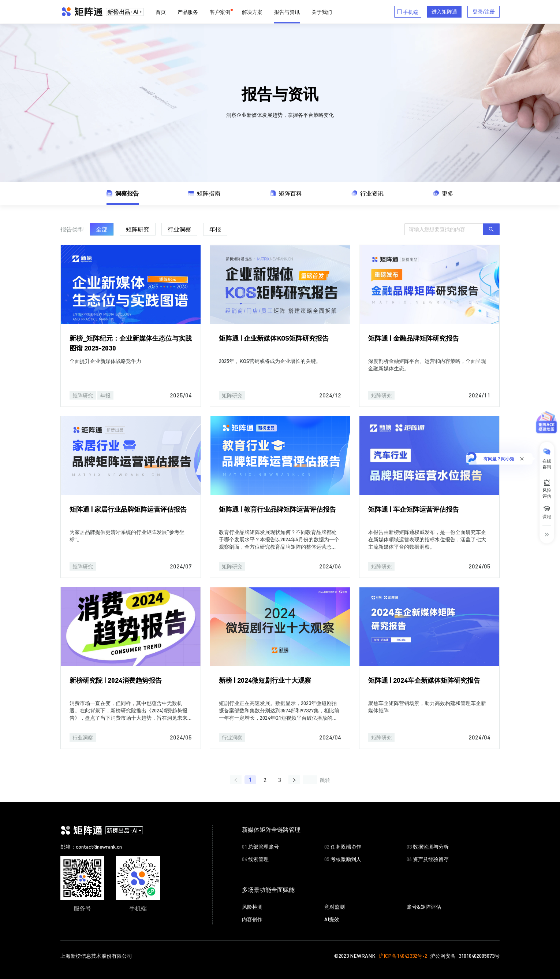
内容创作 (252, 919)
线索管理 (255, 859)
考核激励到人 (343, 859)
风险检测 (252, 906)
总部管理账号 (260, 846)
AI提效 (332, 919)
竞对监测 (335, 906)
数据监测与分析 (428, 846)
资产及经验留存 (428, 859)
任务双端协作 (343, 846)
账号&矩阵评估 (424, 906)
